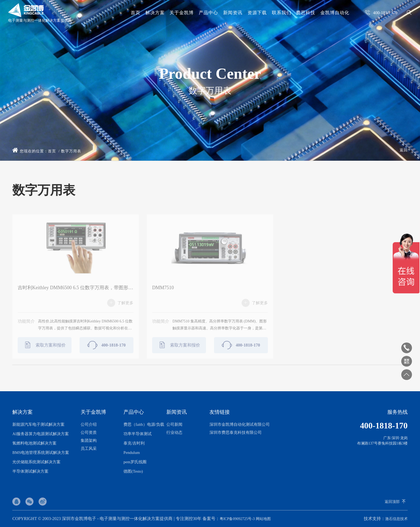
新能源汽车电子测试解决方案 (38, 424)
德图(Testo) (133, 471)
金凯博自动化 (335, 13)
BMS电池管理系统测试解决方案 (41, 453)
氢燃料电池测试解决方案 (34, 443)
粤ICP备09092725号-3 (237, 519)
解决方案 (155, 13)
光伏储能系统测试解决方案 (36, 462)
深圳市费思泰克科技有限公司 (236, 432)
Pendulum (132, 453)
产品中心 (208, 13)
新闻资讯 (233, 13)
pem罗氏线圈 (135, 462)
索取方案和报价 (45, 348)
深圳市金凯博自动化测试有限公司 (240, 424)
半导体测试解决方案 (30, 471)
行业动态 (174, 432)
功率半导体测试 (138, 434)
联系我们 (282, 13)
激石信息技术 (396, 519)
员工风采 (89, 449)
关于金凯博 (182, 13)
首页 (136, 13)
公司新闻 (174, 424)
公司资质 (89, 432)
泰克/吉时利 (134, 443)
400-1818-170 (106, 348)
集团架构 (89, 441)
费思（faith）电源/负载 (144, 424)
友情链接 (220, 412)
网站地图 (263, 519)
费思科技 (306, 13)
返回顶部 (392, 502)
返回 (404, 150)
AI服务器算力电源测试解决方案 (41, 434)
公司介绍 (89, 424)
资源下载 (257, 13)
